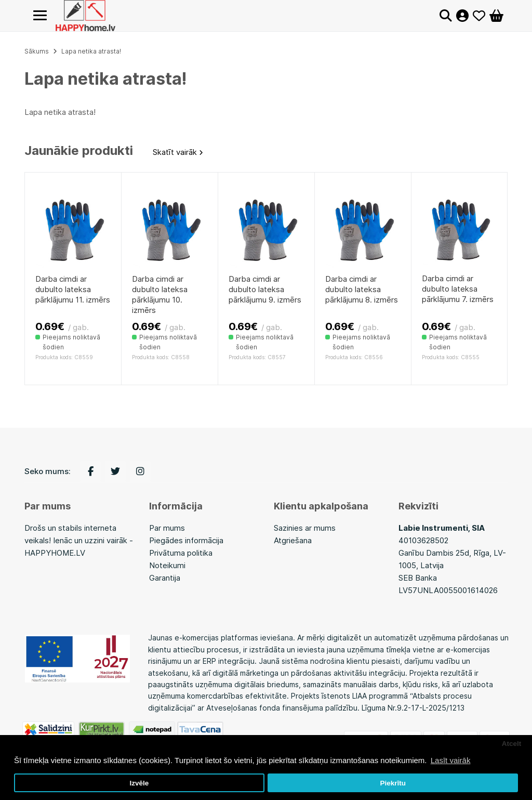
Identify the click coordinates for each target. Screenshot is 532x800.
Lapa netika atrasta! (91, 51)
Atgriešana (293, 540)
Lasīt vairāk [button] (451, 760)
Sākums (37, 51)
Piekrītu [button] (393, 783)
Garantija (165, 578)
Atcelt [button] (512, 744)
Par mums (167, 528)
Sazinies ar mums (305, 528)
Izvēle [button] (139, 783)
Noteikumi (167, 565)
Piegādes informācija (186, 540)
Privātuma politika (181, 553)
